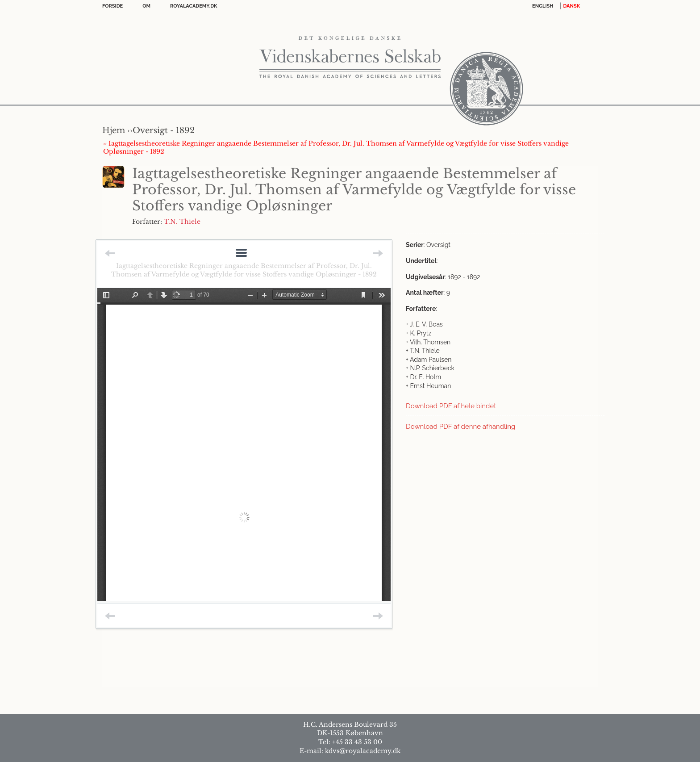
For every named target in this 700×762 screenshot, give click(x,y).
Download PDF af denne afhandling (460, 427)
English (543, 6)
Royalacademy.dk (194, 6)
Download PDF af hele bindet (451, 406)
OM (146, 6)
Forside (112, 6)
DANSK (572, 6)
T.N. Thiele (182, 222)
